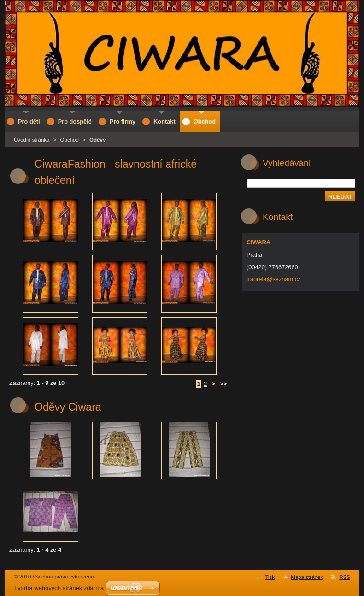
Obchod (70, 140)
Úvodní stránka (32, 140)
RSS (345, 577)
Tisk (270, 577)
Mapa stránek (307, 577)
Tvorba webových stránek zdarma (59, 588)
